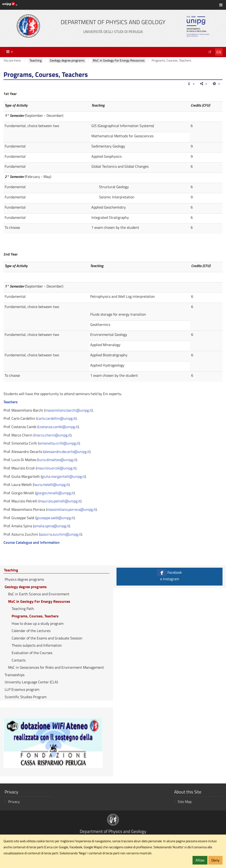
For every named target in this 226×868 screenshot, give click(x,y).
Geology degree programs (26, 587)
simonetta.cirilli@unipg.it (59, 443)
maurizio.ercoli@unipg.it (56, 468)
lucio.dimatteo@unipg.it (57, 460)
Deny (215, 860)
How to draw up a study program (38, 623)
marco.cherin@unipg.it (52, 435)
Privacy (14, 802)
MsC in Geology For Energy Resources (39, 601)
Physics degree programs (24, 579)
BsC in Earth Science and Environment (39, 594)
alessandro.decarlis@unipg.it (67, 452)
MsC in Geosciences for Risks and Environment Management (56, 667)
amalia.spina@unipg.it (52, 526)
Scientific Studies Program (26, 697)
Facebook (169, 575)
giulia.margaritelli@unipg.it (63, 476)
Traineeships (15, 675)
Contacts (19, 660)
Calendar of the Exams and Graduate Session (47, 638)
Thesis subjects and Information (37, 645)
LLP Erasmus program (22, 689)
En (219, 52)
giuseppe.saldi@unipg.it (55, 518)
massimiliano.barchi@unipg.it (68, 410)
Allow (200, 860)
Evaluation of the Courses (32, 653)
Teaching (11, 570)
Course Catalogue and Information (32, 542)
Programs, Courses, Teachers (35, 616)
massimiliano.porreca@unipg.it (71, 509)
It (210, 52)
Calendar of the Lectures (31, 631)
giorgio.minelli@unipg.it (55, 493)
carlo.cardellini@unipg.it (56, 418)
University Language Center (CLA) (31, 682)
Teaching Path (23, 609)
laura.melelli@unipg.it (51, 485)
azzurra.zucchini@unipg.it (61, 534)
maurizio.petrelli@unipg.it (60, 501)
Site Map (185, 802)
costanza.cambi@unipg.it (58, 427)
